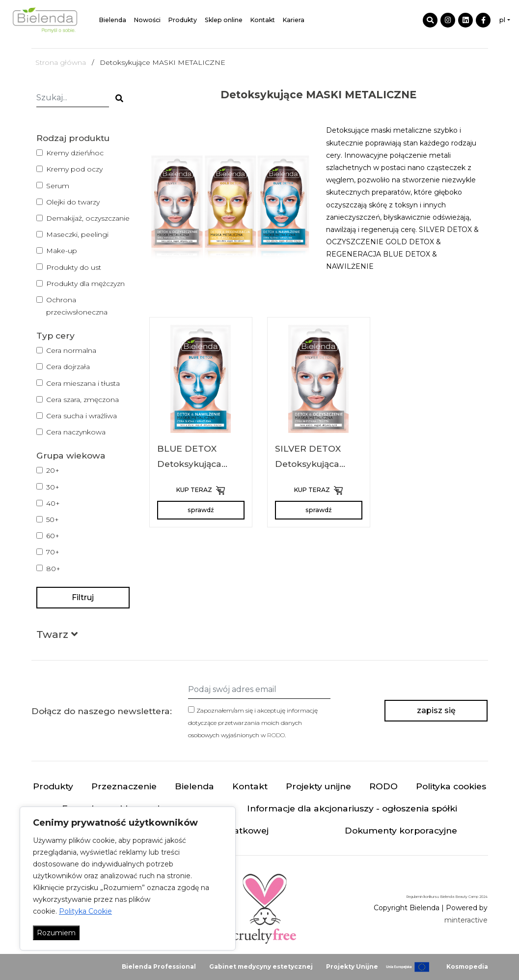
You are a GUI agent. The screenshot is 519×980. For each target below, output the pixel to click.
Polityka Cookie (85, 911)
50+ (53, 519)
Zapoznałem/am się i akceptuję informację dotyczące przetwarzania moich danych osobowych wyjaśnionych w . (253, 723)
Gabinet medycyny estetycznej (261, 966)
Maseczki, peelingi (77, 234)
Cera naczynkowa (76, 432)
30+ (53, 487)
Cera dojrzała (68, 367)
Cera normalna (71, 350)
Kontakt (263, 20)
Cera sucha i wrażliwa (82, 416)
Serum (58, 186)
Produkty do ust (74, 267)
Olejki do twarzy (73, 202)
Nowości (147, 20)
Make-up (62, 251)
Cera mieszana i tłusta (83, 383)
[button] (57, 636)
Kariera (294, 20)
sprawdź (201, 510)
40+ (53, 503)
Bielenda (113, 20)
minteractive (466, 920)
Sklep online (224, 20)
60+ (53, 536)
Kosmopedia (467, 966)
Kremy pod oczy (74, 169)
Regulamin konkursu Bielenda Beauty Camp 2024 (447, 897)
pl (502, 20)
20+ (53, 470)
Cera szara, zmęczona (82, 400)
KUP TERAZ (201, 490)
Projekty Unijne (352, 966)
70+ (53, 552)
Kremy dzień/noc (75, 153)
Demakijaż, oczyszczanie (88, 218)
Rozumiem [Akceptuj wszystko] (56, 933)
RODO (276, 735)
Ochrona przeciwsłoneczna (77, 306)
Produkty (183, 20)
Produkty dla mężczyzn (85, 284)
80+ (53, 569)
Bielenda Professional (159, 966)
